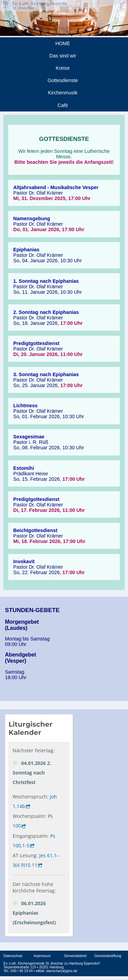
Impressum (42, 956)
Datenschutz (13, 956)
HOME (63, 43)
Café (63, 105)
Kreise (63, 68)
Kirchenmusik (63, 93)
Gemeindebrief (75, 956)
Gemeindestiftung (108, 956)
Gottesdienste (63, 80)
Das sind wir (63, 56)
